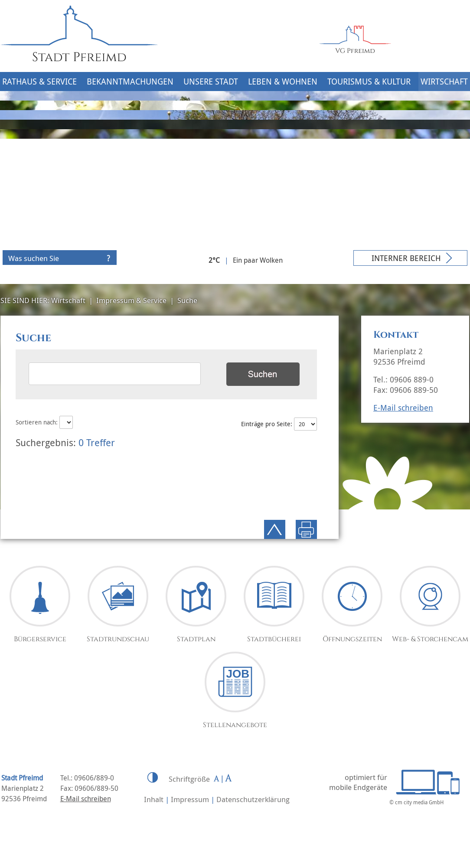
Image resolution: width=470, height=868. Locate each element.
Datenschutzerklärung (253, 799)
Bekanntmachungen (130, 82)
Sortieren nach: (44, 422)
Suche (187, 300)
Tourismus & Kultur (369, 82)
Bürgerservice (40, 639)
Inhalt (154, 799)
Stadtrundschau (118, 639)
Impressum (190, 799)
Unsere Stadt (211, 82)
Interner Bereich (406, 258)
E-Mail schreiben (403, 408)
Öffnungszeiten (352, 639)
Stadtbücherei (274, 639)
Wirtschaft (444, 82)
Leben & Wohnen (283, 82)
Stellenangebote (235, 725)
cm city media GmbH (419, 802)
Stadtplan (196, 639)
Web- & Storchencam (430, 639)
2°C (214, 260)
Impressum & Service (131, 300)
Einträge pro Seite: (279, 424)
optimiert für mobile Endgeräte (358, 782)
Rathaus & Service (39, 82)
